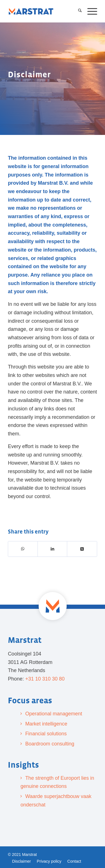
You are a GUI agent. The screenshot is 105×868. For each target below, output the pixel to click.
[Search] (77, 11)
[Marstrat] (31, 11)
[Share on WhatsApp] (23, 549)
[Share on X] (82, 549)
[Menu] (89, 11)
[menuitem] (77, 11)
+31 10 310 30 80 (45, 679)
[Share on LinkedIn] (53, 549)
